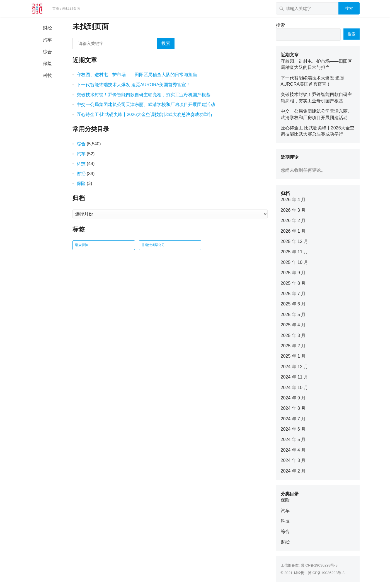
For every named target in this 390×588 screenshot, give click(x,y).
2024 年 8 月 (293, 408)
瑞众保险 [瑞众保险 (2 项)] (82, 245)
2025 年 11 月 (295, 252)
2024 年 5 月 (293, 439)
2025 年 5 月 (293, 315)
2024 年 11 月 (295, 377)
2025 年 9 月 (293, 273)
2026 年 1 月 (293, 231)
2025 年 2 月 (293, 346)
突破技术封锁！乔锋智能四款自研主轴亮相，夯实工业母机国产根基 (144, 95)
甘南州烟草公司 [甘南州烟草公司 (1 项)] (153, 245)
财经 (47, 28)
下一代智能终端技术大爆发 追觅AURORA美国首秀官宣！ (134, 85)
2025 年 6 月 (293, 304)
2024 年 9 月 (293, 398)
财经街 (299, 573)
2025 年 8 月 (293, 283)
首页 (56, 9)
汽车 (47, 40)
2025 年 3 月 (293, 335)
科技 (47, 75)
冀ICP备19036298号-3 (319, 565)
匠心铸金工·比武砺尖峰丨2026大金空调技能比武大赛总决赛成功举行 (145, 115)
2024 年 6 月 (293, 429)
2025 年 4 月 (293, 325)
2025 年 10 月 (295, 262)
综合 (47, 52)
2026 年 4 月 (293, 200)
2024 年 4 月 (293, 450)
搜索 (349, 8)
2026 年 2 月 (293, 220)
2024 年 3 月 (293, 460)
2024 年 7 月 (293, 419)
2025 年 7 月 (293, 294)
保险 (47, 63)
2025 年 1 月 (293, 356)
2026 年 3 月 (293, 210)
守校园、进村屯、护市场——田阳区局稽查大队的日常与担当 (137, 75)
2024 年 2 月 (293, 471)
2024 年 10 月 (295, 388)
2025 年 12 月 (295, 241)
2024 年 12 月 (295, 367)
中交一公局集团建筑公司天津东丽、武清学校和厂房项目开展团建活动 (146, 104)
